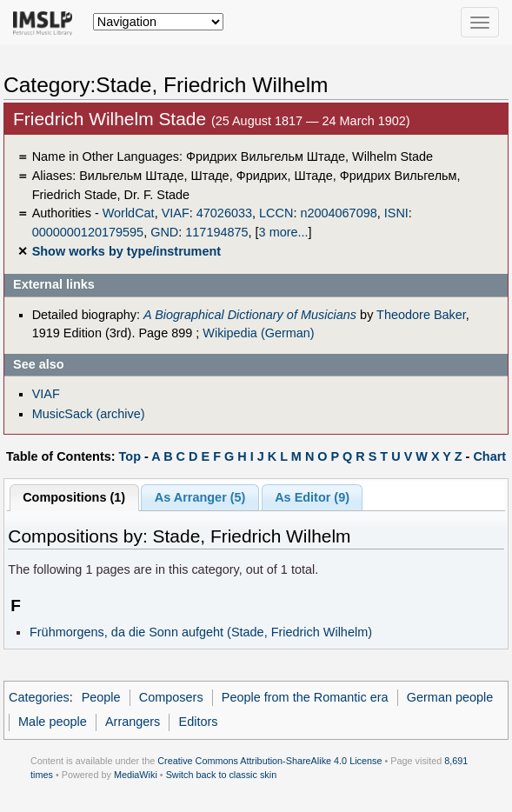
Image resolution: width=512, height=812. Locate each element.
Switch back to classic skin (222, 775)
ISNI (396, 213)
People (101, 697)
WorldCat (129, 213)
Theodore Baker (421, 315)
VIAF (176, 213)
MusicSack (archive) (89, 414)
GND (164, 232)
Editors (199, 722)
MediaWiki (136, 775)
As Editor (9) (312, 497)
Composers (171, 697)
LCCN (276, 213)
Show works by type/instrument (126, 251)
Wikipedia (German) (258, 333)
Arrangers (133, 722)
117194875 (216, 232)
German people (450, 697)
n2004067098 (338, 213)
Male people (53, 722)
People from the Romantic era (305, 697)
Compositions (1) (74, 497)
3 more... (284, 232)
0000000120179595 (88, 232)
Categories (39, 697)
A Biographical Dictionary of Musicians (250, 315)
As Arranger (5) (200, 497)
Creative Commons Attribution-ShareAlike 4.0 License (269, 761)
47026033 (224, 213)
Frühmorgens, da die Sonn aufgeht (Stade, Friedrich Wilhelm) (201, 632)
